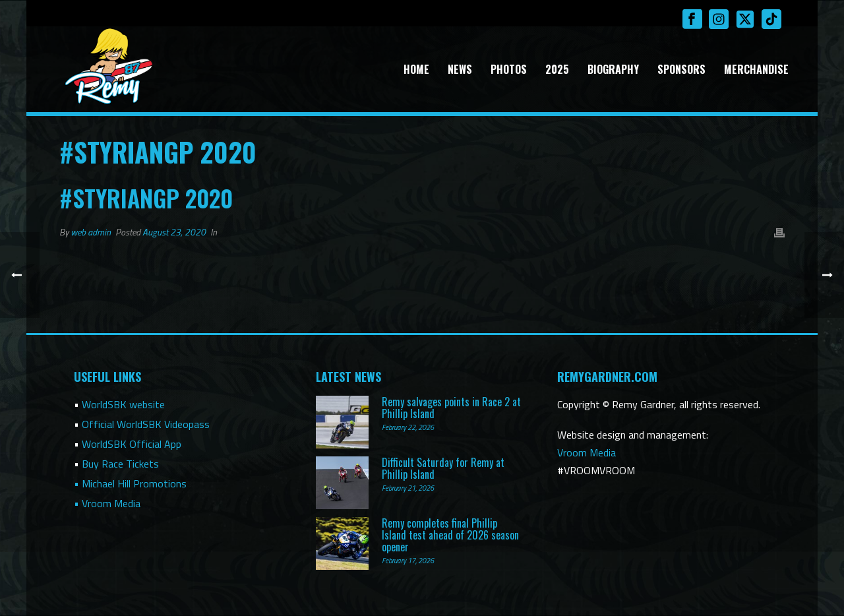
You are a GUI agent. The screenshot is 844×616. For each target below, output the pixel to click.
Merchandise (756, 69)
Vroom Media (587, 452)
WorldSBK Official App (132, 444)
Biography (613, 69)
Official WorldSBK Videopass (146, 424)
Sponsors (681, 69)
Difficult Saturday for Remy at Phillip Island (443, 468)
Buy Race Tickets (120, 464)
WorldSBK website (123, 404)
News (460, 69)
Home (416, 69)
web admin (91, 232)
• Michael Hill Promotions (130, 483)
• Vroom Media (107, 503)
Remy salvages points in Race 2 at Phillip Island (451, 408)
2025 (557, 69)
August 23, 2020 (174, 232)
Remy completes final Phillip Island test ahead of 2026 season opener (450, 535)
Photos (509, 69)
